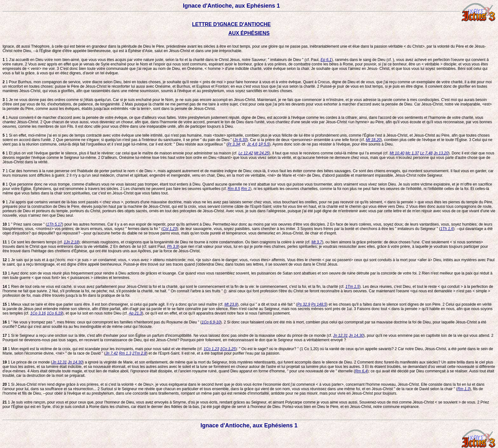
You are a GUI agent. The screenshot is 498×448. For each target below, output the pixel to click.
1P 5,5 (264, 144)
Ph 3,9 (173, 247)
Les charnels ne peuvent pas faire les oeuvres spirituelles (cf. (175, 189)
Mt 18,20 (373, 140)
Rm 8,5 (234, 189)
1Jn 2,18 (71, 242)
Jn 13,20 (441, 153)
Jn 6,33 (240, 140)
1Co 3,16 (38, 313)
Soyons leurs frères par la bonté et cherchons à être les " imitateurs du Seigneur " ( (370, 229)
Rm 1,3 (125, 353)
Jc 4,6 (252, 144)
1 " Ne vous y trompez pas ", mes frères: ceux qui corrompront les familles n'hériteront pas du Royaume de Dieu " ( (102, 322)
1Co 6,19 (54, 313)
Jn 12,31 (340, 336)
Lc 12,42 (246, 153)
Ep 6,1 (326, 60)
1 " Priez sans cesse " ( (25, 224)
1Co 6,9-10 (211, 322)
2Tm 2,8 (139, 353)
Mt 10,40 (397, 153)
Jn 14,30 (356, 336)
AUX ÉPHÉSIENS (249, 33)
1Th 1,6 (447, 229)
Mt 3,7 (317, 242)
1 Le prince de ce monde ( (27, 362)
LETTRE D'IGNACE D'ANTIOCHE (232, 24)
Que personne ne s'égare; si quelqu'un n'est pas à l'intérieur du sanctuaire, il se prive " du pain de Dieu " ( (145, 140)
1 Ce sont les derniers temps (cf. (33, 242)
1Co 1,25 (228, 349)
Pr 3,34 (234, 144)
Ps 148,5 (319, 304)
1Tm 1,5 (353, 287)
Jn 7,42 (112, 353)
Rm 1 (246, 189)
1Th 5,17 (54, 224)
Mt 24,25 (262, 153)
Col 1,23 (170, 229)
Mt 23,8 (231, 304)
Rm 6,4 (361, 371)
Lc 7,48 (426, 153)
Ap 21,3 (135, 313)
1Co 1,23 (211, 349)
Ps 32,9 (304, 304)
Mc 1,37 (412, 153)
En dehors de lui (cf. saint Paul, (140, 247)
